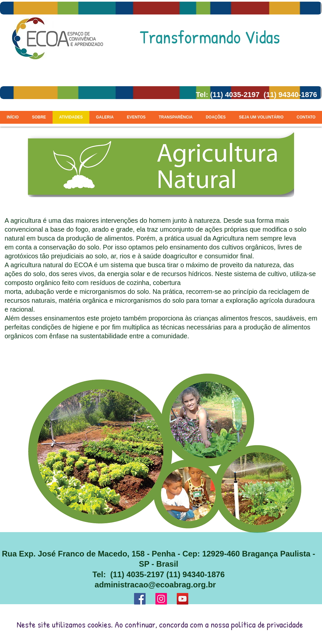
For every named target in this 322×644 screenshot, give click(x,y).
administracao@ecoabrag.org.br (155, 585)
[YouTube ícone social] (183, 599)
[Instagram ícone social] (161, 599)
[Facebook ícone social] (140, 599)
